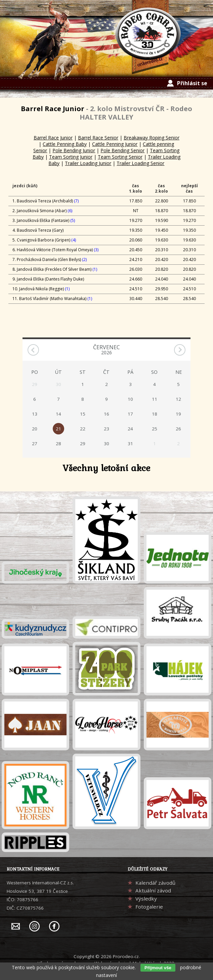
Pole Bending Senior (122, 150)
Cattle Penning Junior (115, 144)
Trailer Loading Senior (140, 163)
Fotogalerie (149, 907)
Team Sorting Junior (71, 157)
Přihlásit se (192, 83)
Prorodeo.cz (126, 956)
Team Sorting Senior (120, 157)
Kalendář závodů (155, 883)
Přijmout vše (158, 968)
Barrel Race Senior (98, 138)
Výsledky (146, 899)
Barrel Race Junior (53, 138)
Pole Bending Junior (74, 150)
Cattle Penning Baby (65, 144)
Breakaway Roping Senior (152, 138)
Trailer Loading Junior (88, 163)
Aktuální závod (153, 890)
